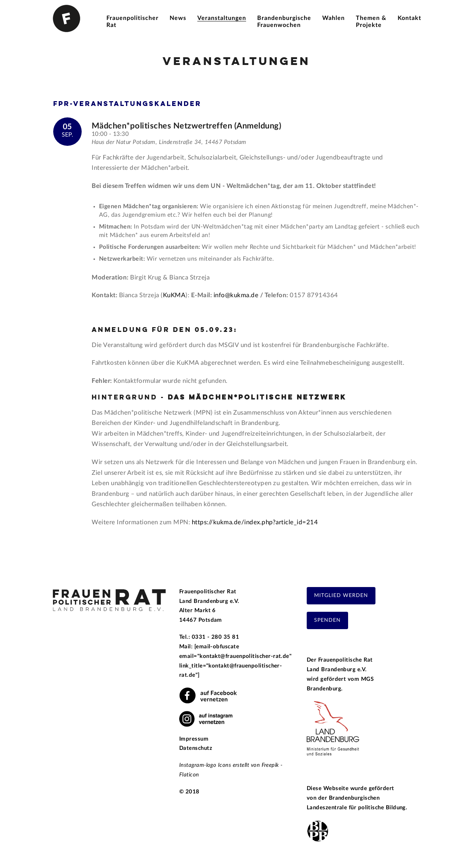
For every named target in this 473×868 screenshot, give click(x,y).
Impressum (194, 739)
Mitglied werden (341, 596)
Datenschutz (196, 748)
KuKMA (174, 295)
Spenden (327, 620)
